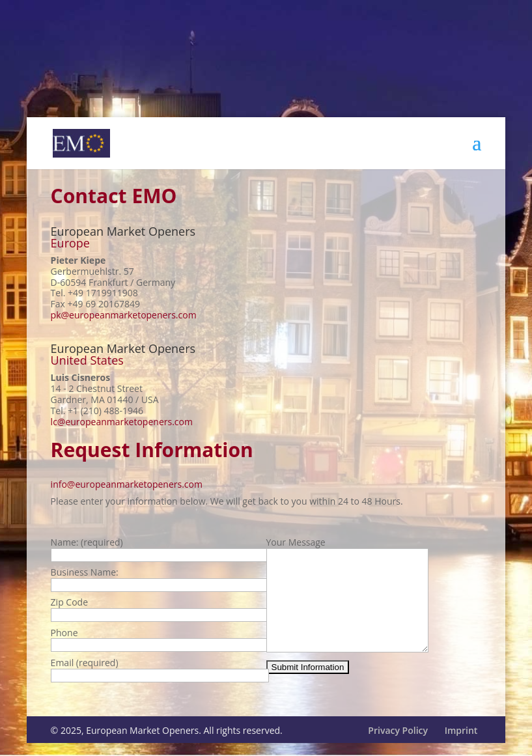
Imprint (461, 741)
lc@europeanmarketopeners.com (122, 422)
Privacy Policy (398, 741)
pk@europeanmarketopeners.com (124, 315)
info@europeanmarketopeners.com (127, 484)
